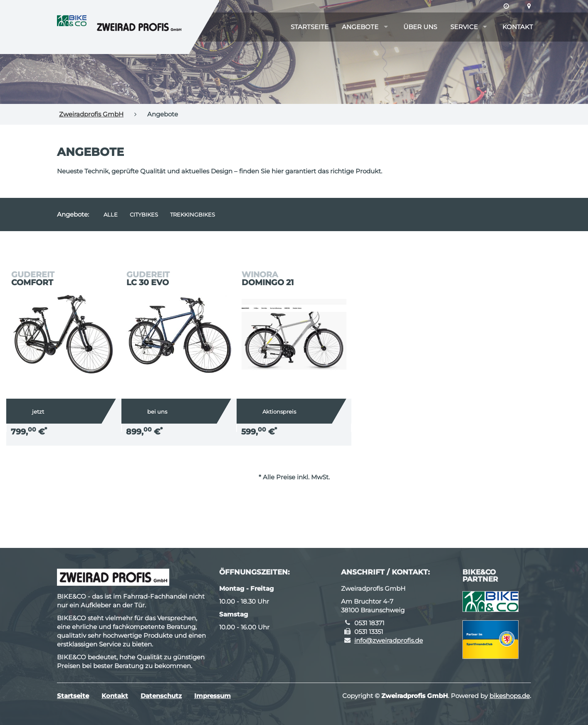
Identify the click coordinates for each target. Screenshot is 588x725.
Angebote (360, 27)
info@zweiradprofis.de (389, 640)
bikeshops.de (510, 696)
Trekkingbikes (193, 215)
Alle (111, 215)
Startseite (310, 27)
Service (464, 27)
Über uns (420, 27)
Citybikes (144, 215)
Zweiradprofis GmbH (91, 114)
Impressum (212, 696)
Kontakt (518, 27)
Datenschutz (161, 696)
